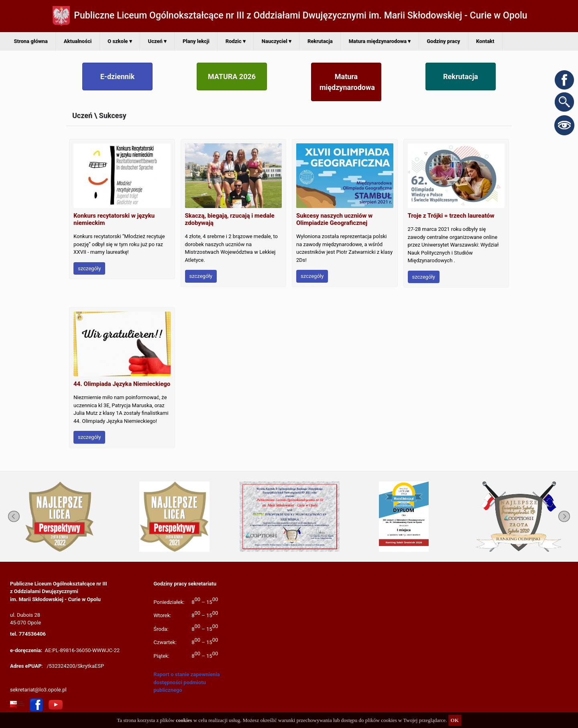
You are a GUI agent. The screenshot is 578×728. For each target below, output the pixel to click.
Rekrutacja (320, 41)
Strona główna (31, 41)
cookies (184, 720)
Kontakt (485, 41)
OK (455, 720)
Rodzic (236, 41)
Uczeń (157, 41)
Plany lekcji (196, 41)
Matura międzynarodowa (380, 41)
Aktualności (78, 41)
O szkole (120, 41)
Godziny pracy (443, 41)
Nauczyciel (277, 41)
